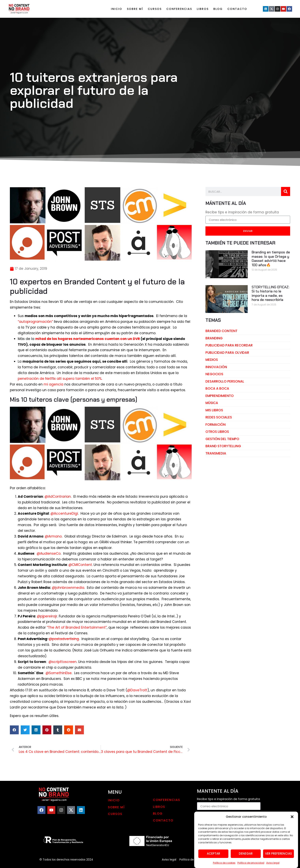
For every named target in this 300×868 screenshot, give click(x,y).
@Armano (53, 536)
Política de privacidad (251, 863)
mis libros (214, 410)
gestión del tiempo (222, 439)
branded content (221, 331)
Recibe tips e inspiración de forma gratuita (242, 213)
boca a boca (217, 388)
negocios (214, 374)
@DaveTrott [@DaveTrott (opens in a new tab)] (137, 690)
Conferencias (179, 9)
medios (212, 360)
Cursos (155, 9)
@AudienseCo (49, 553)
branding (214, 338)
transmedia (216, 453)
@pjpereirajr (47, 616)
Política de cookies (224, 863)
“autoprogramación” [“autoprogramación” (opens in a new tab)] (35, 322)
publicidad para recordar (229, 345)
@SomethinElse (59, 673)
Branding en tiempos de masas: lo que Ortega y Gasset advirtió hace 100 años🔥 (271, 259)
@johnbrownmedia (68, 588)
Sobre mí (135, 9)
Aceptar (213, 854)
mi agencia (53, 384)
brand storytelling (223, 446)
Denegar (246, 854)
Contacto (237, 9)
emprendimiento (220, 396)
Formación (216, 425)
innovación (216, 367)
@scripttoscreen (63, 662)
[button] (292, 817)
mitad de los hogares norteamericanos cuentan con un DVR (88, 339)
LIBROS (203, 9)
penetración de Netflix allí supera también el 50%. (60, 379)
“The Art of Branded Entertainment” (77, 627)
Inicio (117, 9)
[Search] (286, 191)
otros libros (217, 432)
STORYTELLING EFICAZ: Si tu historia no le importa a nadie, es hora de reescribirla (270, 294)
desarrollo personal (225, 381)
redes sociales (219, 417)
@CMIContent (80, 565)
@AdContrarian (58, 497)
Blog (218, 9)
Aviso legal (273, 863)
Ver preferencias (278, 854)
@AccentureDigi (64, 513)
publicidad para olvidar (227, 353)
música (212, 403)
